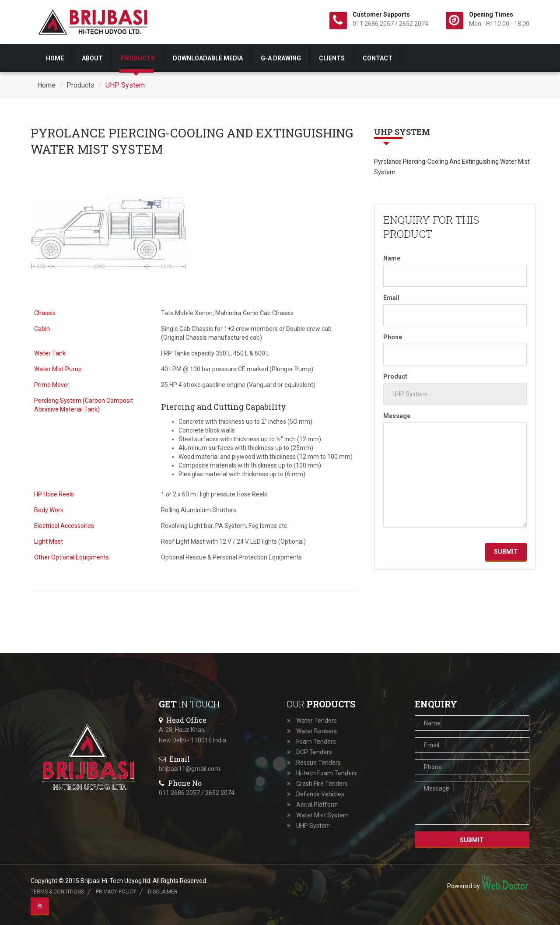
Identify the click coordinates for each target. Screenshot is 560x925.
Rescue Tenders (318, 763)
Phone (393, 337)
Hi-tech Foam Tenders (327, 773)
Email (391, 298)
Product (395, 376)
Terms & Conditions (57, 892)
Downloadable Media (208, 58)
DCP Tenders (314, 752)
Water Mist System (322, 815)
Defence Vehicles (320, 794)
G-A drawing (281, 58)
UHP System (125, 85)
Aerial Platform (317, 805)
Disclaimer (163, 892)
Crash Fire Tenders (322, 784)
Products (138, 58)
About (92, 58)
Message (397, 416)
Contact (378, 58)
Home (55, 58)
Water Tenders (317, 721)
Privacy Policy (116, 892)
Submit (506, 552)
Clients (332, 58)
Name (392, 258)
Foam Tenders (316, 742)
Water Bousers (317, 731)
